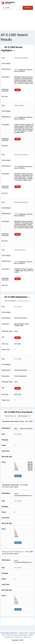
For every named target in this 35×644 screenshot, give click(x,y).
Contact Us (18, 637)
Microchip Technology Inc (13, 552)
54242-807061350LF (21, 202)
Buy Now (18, 476)
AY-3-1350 (18, 434)
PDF (18, 90)
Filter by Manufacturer (10, 301)
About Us (27, 637)
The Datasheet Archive (8, 3)
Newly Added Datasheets (9, 633)
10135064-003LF (20, 250)
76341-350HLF (19, 106)
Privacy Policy (24, 633)
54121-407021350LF (21, 155)
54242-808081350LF (21, 58)
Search (28, 8)
